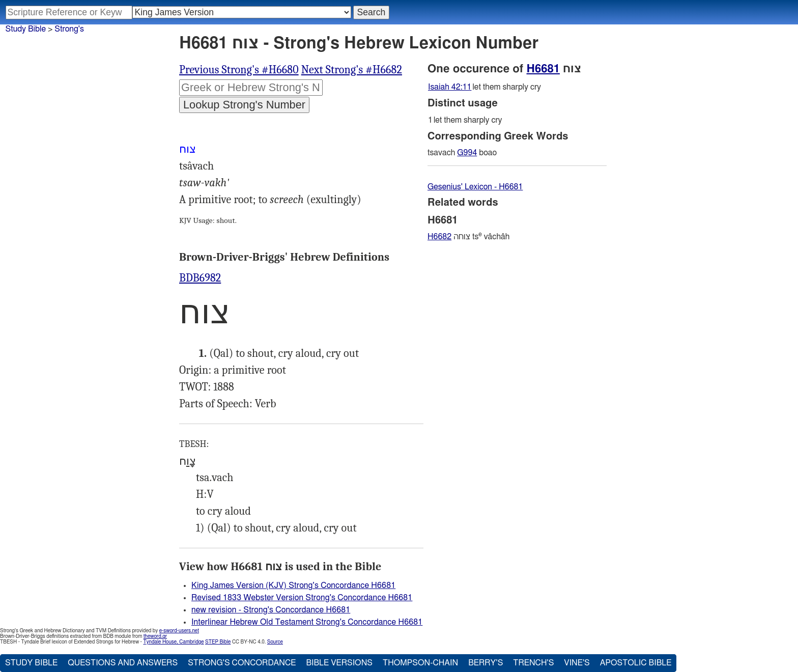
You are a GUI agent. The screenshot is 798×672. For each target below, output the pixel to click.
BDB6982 (200, 278)
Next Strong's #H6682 (352, 70)
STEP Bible (218, 642)
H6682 (439, 237)
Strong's (69, 29)
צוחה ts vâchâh (468, 236)
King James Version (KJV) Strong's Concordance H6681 (293, 585)
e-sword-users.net (179, 631)
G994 (467, 153)
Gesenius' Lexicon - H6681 (475, 187)
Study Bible (26, 29)
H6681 (543, 69)
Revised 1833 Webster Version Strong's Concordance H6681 (302, 598)
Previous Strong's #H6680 (239, 70)
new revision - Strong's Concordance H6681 (271, 610)
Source (275, 642)
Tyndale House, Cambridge (173, 642)
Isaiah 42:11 (450, 87)
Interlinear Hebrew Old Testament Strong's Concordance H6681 (307, 622)
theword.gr (155, 636)
